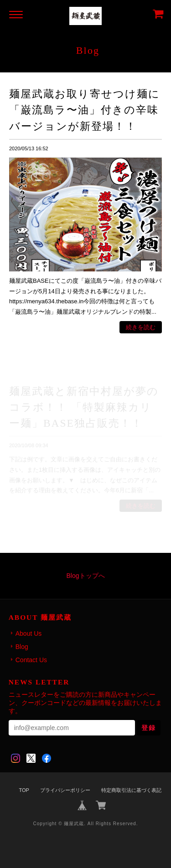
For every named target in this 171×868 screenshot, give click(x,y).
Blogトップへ (85, 576)
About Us (29, 633)
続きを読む (141, 327)
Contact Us (31, 660)
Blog (22, 647)
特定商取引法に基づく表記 (131, 790)
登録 (149, 728)
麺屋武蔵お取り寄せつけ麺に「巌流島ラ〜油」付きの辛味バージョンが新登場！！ (85, 110)
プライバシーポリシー (65, 790)
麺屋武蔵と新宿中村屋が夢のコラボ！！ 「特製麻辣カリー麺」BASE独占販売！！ (84, 407)
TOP (24, 790)
